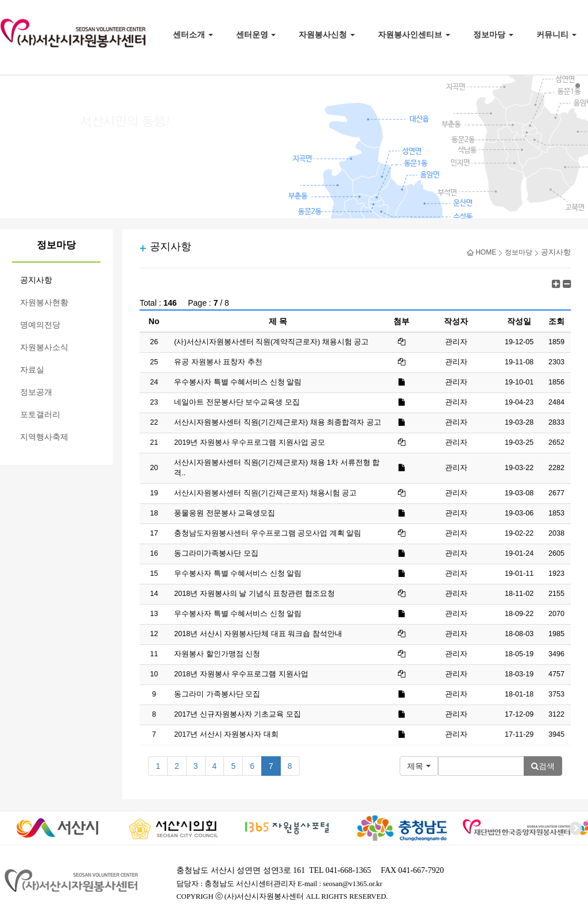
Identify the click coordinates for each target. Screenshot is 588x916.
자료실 (32, 370)
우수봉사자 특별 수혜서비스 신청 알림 (238, 382)
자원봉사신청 (327, 34)
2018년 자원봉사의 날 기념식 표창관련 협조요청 (254, 594)
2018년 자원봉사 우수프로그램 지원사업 (241, 674)
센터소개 (193, 34)
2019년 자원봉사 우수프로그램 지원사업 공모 (249, 442)
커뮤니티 (556, 34)
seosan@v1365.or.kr (352, 884)
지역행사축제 (44, 437)
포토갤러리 (40, 415)
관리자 (456, 362)
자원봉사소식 (44, 347)
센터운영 (256, 34)
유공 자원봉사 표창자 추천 (218, 362)
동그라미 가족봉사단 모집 (217, 694)
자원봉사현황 (44, 303)
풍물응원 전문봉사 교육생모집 (225, 513)
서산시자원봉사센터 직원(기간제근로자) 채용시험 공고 (265, 493)
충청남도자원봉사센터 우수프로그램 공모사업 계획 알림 (268, 533)
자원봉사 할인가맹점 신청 (217, 654)
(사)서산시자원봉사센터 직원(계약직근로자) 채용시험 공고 (271, 342)
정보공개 (36, 392)
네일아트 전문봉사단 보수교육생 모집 (237, 402)
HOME (481, 252)
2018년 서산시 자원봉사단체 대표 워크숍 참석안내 (258, 634)
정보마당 (493, 34)
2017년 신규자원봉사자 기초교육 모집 (237, 714)
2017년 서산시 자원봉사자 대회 (226, 734)
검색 (543, 766)
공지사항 (36, 280)
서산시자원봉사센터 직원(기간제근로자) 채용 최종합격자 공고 (277, 422)
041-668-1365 (348, 870)
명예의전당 (40, 325)
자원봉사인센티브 (414, 34)
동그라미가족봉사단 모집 (216, 553)
